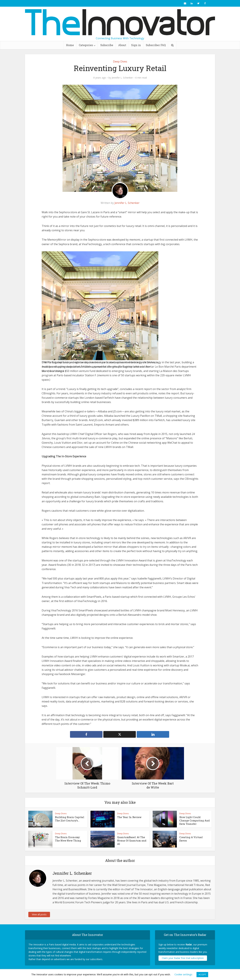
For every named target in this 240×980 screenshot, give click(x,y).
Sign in (136, 45)
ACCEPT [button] (202, 974)
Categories (86, 45)
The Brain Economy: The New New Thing (68, 839)
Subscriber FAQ (156, 45)
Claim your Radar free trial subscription (183, 958)
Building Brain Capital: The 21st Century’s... (70, 819)
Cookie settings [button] (183, 974)
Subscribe (107, 45)
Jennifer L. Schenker (122, 78)
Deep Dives (120, 61)
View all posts (39, 914)
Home (70, 45)
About (122, 45)
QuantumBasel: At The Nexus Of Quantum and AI (132, 841)
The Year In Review (129, 817)
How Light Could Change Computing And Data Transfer (194, 821)
